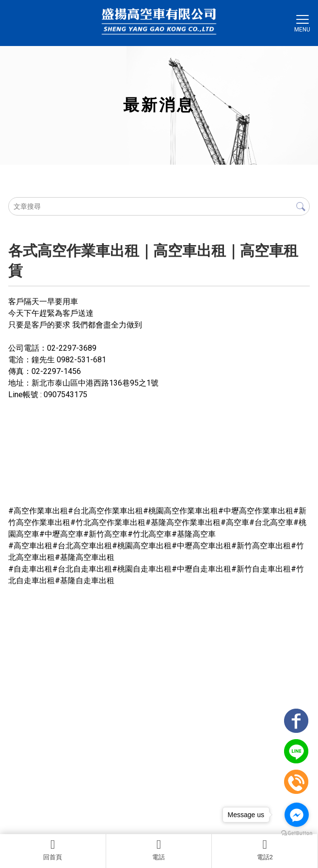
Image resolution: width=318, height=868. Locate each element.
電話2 (265, 850)
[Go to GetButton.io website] (297, 833)
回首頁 (53, 850)
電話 (159, 850)
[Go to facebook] (297, 815)
